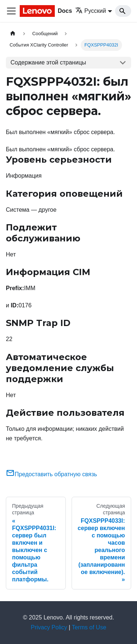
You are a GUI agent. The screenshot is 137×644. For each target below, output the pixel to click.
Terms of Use (89, 627)
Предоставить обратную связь (52, 474)
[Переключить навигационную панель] (11, 11)
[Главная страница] (13, 34)
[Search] (123, 11)
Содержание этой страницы (48, 62)
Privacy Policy (49, 627)
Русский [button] (91, 11)
